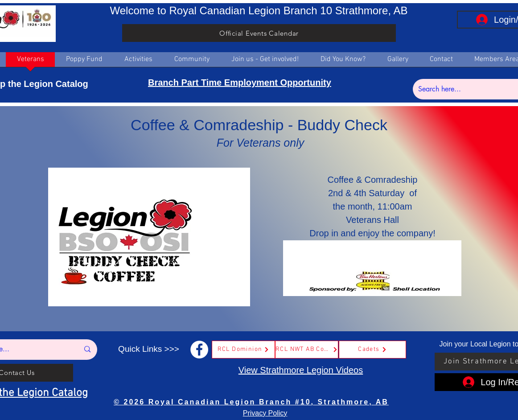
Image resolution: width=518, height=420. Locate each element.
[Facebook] (199, 350)
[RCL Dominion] (243, 350)
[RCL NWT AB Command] (307, 350)
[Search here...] (468, 89)
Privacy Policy (265, 413)
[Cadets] (372, 350)
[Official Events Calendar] (259, 33)
